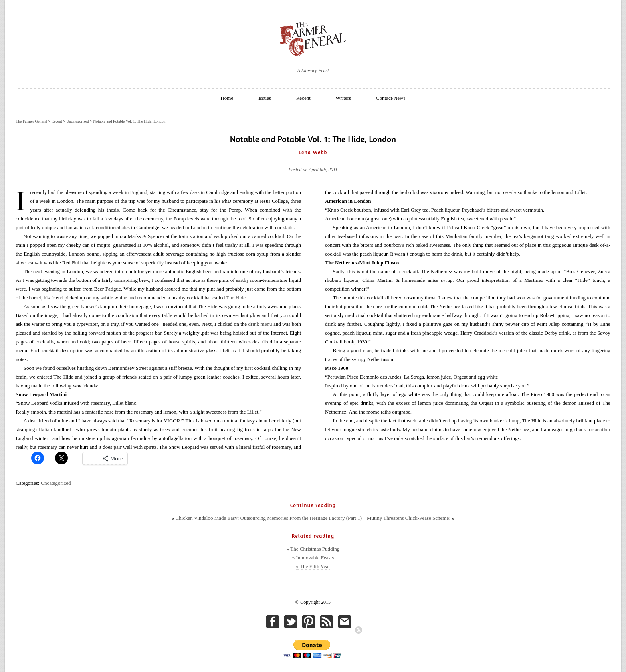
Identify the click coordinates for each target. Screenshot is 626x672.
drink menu (260, 324)
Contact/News (391, 98)
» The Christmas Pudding (313, 549)
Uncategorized (56, 483)
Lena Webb (313, 152)
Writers (343, 98)
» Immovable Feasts (313, 558)
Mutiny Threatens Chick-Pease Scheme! (409, 518)
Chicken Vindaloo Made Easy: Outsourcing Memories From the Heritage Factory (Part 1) (268, 518)
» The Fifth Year (313, 566)
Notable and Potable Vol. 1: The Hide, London (129, 121)
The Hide (236, 298)
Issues (265, 98)
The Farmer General (31, 121)
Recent (303, 98)
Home (227, 98)
